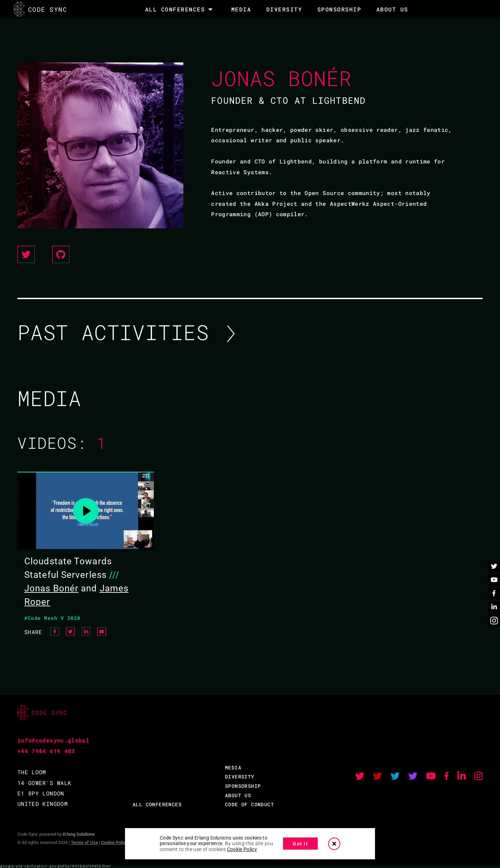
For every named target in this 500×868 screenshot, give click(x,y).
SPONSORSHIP (339, 9)
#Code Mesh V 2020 (52, 618)
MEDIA (241, 9)
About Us (392, 9)
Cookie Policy (114, 842)
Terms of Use (84, 842)
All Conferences (175, 9)
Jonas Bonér (51, 588)
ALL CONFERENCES (157, 804)
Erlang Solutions (79, 834)
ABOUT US (238, 795)
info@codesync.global (53, 740)
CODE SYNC (40, 9)
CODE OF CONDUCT (249, 804)
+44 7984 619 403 (46, 751)
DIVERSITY (284, 9)
